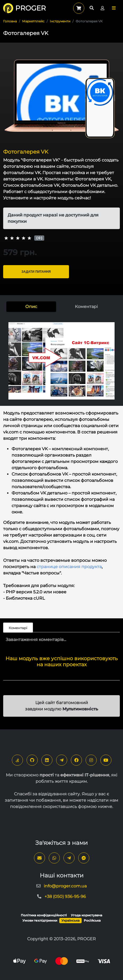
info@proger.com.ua (65, 886)
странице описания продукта (69, 567)
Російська (92, 920)
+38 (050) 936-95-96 (65, 896)
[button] (114, 8)
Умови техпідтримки (40, 920)
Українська (70, 920)
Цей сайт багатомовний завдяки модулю (61, 706)
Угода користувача (87, 915)
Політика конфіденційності (44, 915)
